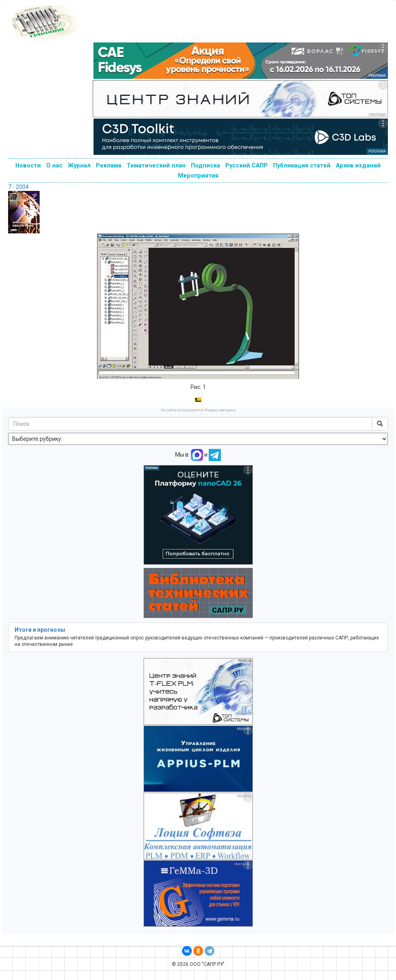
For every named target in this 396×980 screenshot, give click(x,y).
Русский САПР (247, 165)
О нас (54, 165)
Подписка (205, 165)
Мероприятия (198, 176)
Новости (28, 165)
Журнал (79, 165)
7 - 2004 (18, 187)
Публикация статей (302, 165)
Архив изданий (358, 165)
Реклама (109, 165)
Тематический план (156, 165)
